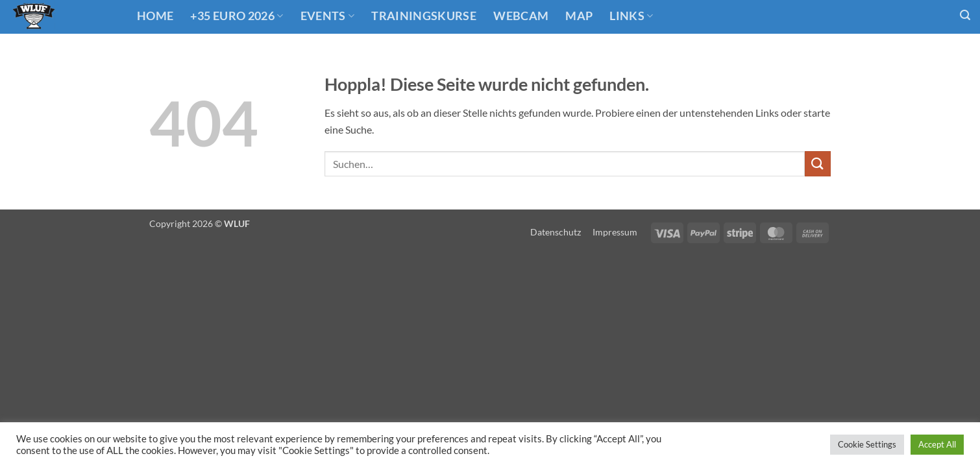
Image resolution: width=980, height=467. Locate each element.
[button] (965, 15)
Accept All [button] (937, 444)
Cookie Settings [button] (867, 444)
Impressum (615, 232)
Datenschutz (556, 232)
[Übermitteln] (818, 164)
